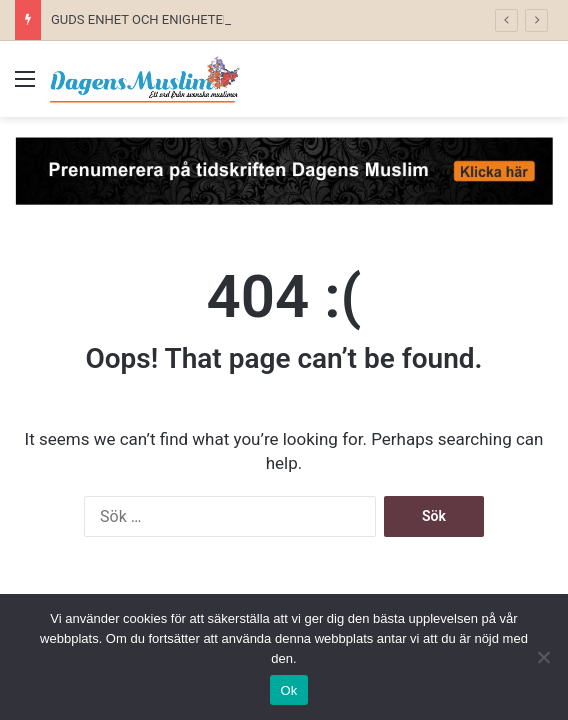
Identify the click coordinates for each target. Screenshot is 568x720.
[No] (543, 657)
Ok (288, 690)
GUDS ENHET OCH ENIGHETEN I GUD (159, 19)
